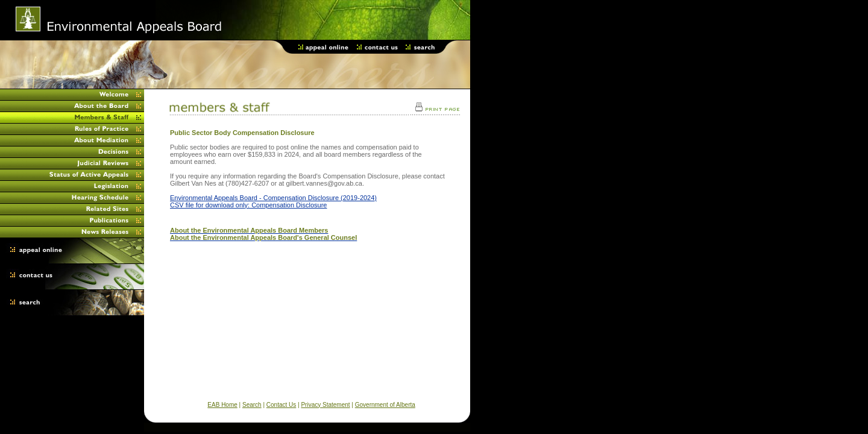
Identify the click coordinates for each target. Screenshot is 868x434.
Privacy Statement (325, 405)
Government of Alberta (385, 405)
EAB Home (222, 405)
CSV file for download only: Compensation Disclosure (248, 205)
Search (252, 405)
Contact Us (281, 405)
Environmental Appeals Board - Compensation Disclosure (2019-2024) (273, 198)
